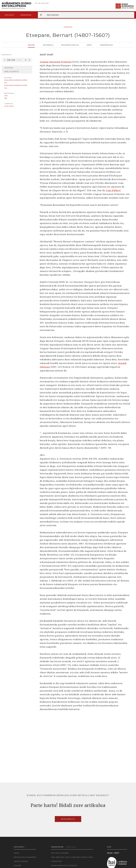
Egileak (18, 865)
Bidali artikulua (68, 819)
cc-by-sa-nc (9, 106)
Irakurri (31, 45)
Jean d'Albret (113, 190)
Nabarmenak (26, 15)
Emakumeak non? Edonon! (64, 865)
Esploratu (9, 15)
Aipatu (89, 45)
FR (44, 3)
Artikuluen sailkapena (25, 857)
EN (47, 3)
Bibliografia (12, 72)
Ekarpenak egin (106, 45)
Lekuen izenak (21, 861)
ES (36, 3)
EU (40, 3)
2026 (6, 95)
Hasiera (9, 68)
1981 (6, 98)
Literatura (56, 861)
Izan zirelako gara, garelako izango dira (72, 857)
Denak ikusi (71, 847)
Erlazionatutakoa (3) (70, 45)
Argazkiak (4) (48, 45)
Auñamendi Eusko (16, 6)
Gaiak (17, 853)
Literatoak (68, 27)
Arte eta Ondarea (60, 853)
